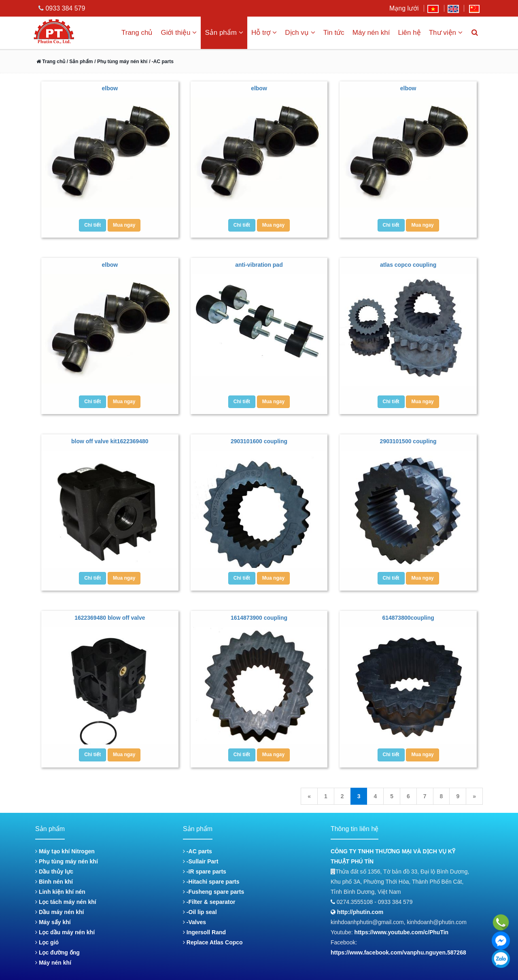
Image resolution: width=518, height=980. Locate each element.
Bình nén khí (54, 882)
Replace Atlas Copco (213, 942)
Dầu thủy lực (54, 872)
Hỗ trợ (264, 33)
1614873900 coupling (259, 618)
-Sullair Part (201, 861)
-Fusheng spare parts (213, 892)
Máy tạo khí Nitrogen (65, 851)
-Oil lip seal (200, 912)
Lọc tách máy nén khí (66, 902)
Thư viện (446, 33)
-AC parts (197, 851)
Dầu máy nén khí (59, 912)
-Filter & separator (209, 902)
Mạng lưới (404, 8)
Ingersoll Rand (204, 932)
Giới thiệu (179, 33)
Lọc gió (47, 942)
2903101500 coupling (408, 441)
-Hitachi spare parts (211, 882)
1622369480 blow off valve (110, 618)
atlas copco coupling (408, 265)
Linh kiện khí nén (60, 892)
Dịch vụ (300, 33)
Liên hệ (409, 33)
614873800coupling (408, 618)
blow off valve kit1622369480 (110, 441)
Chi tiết (92, 225)
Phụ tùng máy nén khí (67, 861)
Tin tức (334, 33)
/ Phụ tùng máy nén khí (121, 62)
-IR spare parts (205, 872)
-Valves (194, 922)
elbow (110, 88)
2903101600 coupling (259, 441)
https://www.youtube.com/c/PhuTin (402, 932)
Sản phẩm (224, 33)
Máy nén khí (371, 33)
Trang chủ (137, 33)
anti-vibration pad (259, 265)
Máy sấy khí (53, 922)
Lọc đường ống (57, 952)
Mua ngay (124, 225)
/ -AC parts (161, 62)
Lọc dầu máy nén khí (65, 932)
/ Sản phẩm (79, 62)
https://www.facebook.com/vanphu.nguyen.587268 (398, 952)
